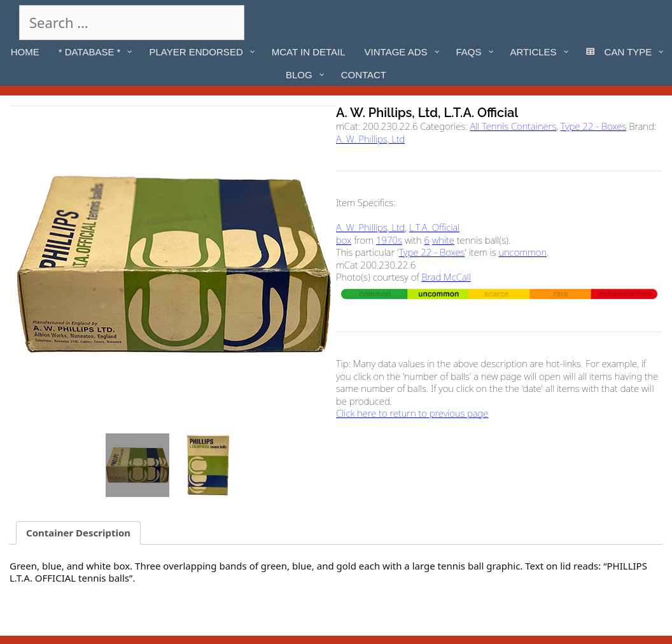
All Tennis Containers (513, 126)
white (443, 240)
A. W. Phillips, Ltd (370, 139)
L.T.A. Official (434, 227)
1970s (389, 240)
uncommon (522, 252)
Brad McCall (446, 277)
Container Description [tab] (78, 533)
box (344, 240)
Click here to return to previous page (412, 413)
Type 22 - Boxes (594, 126)
